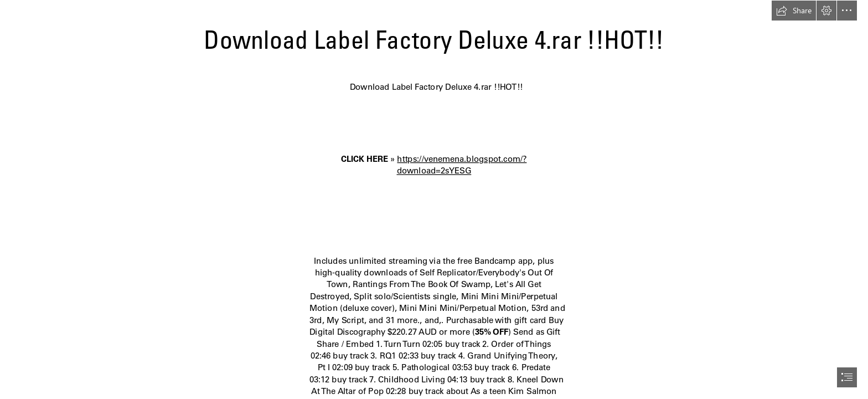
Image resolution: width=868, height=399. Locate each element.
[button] (794, 11)
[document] (434, 199)
